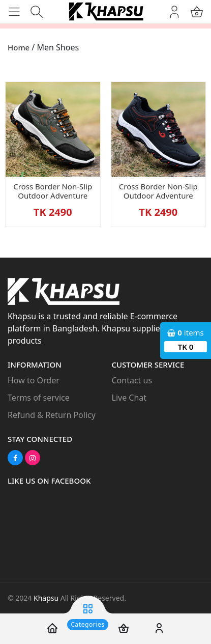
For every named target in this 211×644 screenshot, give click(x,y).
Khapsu (46, 598)
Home (19, 47)
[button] (18, 11)
